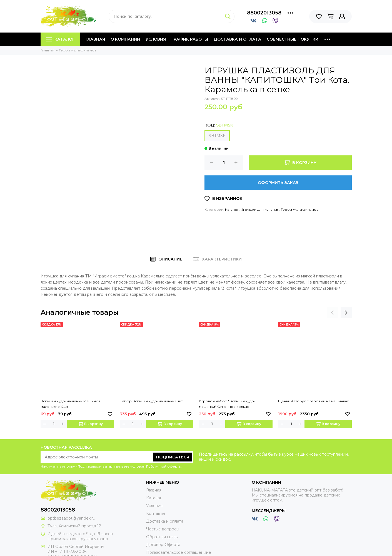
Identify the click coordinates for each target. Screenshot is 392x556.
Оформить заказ (278, 183)
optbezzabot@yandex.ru (71, 518)
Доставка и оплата (237, 39)
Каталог (60, 39)
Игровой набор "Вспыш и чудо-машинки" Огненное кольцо (227, 404)
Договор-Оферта (163, 545)
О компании (125, 39)
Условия (156, 39)
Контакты (156, 513)
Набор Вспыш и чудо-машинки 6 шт (151, 401)
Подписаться (173, 457)
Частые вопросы (163, 529)
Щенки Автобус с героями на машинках (313, 401)
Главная (95, 39)
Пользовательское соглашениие (179, 552)
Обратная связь (162, 537)
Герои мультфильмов (300, 209)
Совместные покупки (293, 39)
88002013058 (264, 13)
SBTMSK (217, 136)
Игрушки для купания (260, 209)
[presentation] (332, 312)
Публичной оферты (164, 466)
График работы (190, 39)
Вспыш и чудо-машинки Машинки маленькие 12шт (70, 404)
